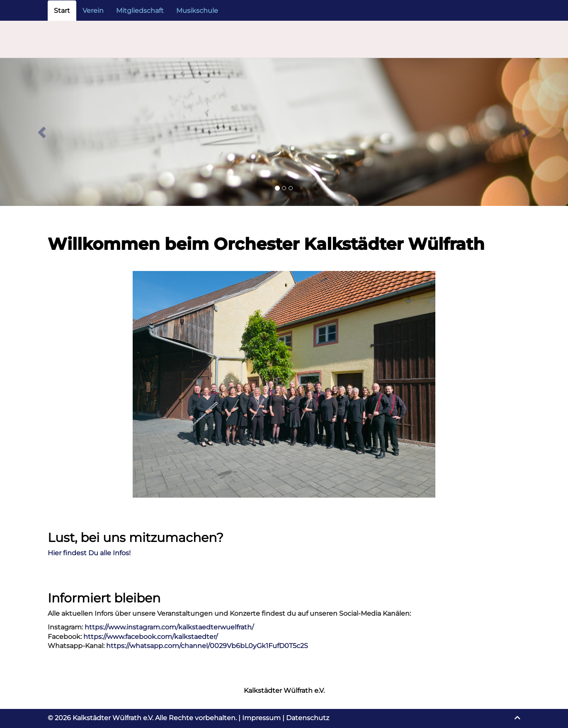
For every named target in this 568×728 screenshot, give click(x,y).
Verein (93, 11)
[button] (43, 132)
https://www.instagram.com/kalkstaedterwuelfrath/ (169, 627)
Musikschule (197, 11)
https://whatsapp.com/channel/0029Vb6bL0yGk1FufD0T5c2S (207, 646)
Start (62, 11)
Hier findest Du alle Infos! (89, 553)
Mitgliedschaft (140, 11)
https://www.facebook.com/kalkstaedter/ (150, 637)
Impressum (261, 718)
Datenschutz (308, 718)
